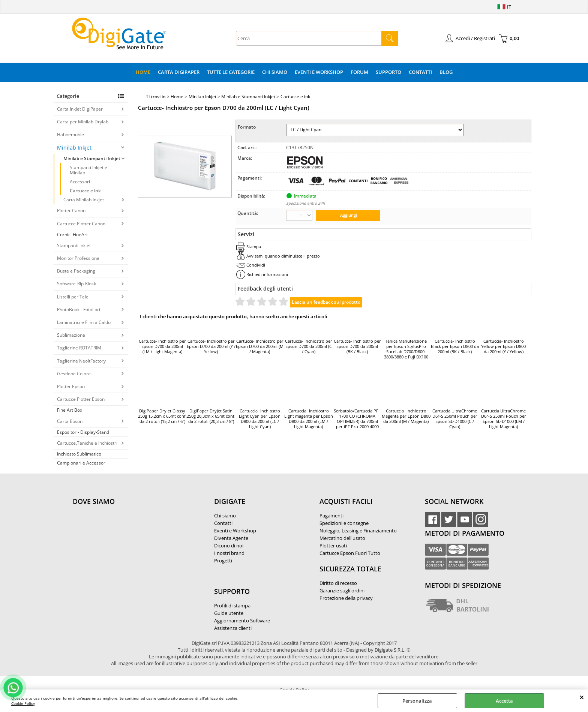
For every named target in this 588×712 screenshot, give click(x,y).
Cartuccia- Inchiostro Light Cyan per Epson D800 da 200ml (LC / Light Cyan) (260, 419)
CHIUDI (582, 697)
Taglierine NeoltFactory (81, 361)
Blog (446, 72)
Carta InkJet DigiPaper (80, 109)
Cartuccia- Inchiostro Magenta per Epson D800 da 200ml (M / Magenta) (406, 416)
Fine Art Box (70, 410)
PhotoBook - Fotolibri (79, 310)
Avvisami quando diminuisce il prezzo (283, 256)
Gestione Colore (74, 374)
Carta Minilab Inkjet (84, 200)
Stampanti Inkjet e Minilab (88, 170)
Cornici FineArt (72, 235)
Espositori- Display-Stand (83, 432)
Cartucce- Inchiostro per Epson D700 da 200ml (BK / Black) (357, 346)
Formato (247, 127)
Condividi (256, 265)
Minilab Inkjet (74, 148)
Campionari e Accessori (82, 463)
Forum (359, 72)
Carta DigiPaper (179, 72)
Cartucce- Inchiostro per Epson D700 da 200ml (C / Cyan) (309, 346)
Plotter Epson (71, 386)
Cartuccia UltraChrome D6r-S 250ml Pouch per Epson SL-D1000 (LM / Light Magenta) (504, 419)
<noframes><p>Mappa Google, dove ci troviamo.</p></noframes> (129, 551)
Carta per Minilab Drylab (83, 122)
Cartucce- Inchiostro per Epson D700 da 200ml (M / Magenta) (260, 346)
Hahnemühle (70, 134)
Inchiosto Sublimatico (79, 454)
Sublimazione (71, 335)
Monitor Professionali (79, 258)
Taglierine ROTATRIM (79, 348)
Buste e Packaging (76, 271)
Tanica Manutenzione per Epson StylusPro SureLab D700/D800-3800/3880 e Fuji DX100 (406, 349)
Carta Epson (70, 421)
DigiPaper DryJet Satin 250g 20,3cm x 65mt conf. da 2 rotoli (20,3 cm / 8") (211, 416)
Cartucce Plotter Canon (81, 224)
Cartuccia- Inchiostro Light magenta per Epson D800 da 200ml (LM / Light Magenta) (309, 419)
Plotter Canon (71, 211)
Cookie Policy (23, 703)
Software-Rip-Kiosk (76, 284)
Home (143, 72)
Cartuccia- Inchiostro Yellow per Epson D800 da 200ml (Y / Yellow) (503, 346)
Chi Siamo (275, 72)
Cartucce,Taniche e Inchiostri (87, 443)
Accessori (80, 182)
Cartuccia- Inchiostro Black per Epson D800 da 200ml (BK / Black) (455, 346)
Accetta (504, 701)
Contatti (420, 72)
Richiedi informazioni (267, 274)
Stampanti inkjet (74, 245)
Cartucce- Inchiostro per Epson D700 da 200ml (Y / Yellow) (211, 346)
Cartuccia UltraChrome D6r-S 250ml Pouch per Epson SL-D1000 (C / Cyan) (455, 419)
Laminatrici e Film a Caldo (84, 322)
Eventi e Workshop (319, 72)
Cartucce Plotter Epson (81, 399)
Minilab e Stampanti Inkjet (92, 158)
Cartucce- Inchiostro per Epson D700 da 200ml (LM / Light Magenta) (162, 346)
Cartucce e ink (85, 191)
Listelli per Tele (73, 297)
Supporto (388, 72)
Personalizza (417, 701)
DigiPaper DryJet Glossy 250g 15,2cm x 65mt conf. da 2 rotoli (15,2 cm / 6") (162, 416)
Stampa (254, 247)
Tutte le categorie (231, 72)
